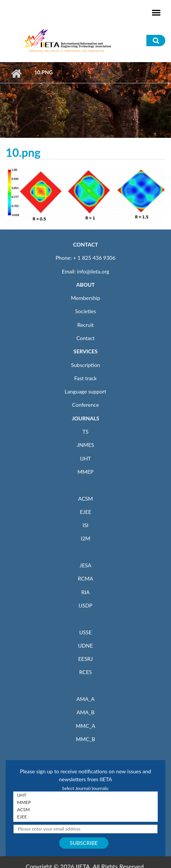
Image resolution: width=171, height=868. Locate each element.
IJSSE (85, 632)
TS (86, 432)
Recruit (86, 325)
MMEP (85, 472)
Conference (85, 405)
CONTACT (86, 244)
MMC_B (85, 739)
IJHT (85, 458)
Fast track (85, 378)
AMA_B (85, 712)
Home (16, 73)
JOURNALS (85, 418)
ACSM (85, 499)
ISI (85, 525)
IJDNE (85, 646)
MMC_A (85, 726)
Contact (85, 338)
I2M (85, 538)
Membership (85, 298)
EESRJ (85, 659)
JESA (85, 565)
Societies (85, 311)
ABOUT (85, 285)
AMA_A (86, 699)
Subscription (85, 365)
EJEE (85, 512)
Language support (86, 391)
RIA (85, 592)
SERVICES (85, 351)
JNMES (85, 445)
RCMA (85, 578)
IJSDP (85, 605)
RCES (86, 672)
